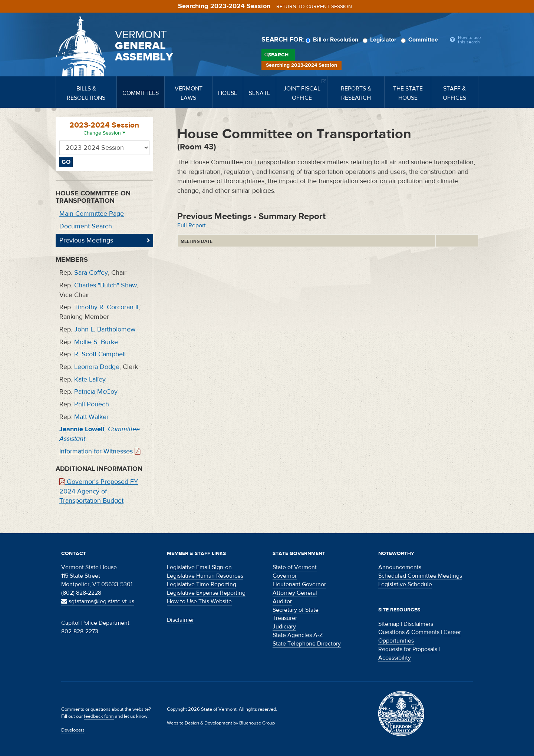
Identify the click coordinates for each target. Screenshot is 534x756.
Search (278, 55)
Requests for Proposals (408, 649)
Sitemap (389, 624)
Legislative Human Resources (205, 576)
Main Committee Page (92, 214)
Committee (421, 40)
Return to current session (314, 7)
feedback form (99, 716)
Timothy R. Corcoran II (106, 307)
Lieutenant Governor (299, 584)
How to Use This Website (199, 601)
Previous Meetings (86, 240)
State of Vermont (295, 567)
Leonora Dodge (97, 367)
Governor (285, 576)
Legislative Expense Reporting (206, 593)
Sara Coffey (91, 273)
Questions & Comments (409, 632)
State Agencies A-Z (298, 635)
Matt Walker (91, 417)
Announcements (400, 567)
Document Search (86, 226)
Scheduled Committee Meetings (420, 576)
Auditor (282, 601)
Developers (73, 730)
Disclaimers (418, 624)
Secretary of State (296, 610)
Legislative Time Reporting (202, 584)
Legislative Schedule (405, 584)
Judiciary (284, 627)
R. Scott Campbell (100, 354)
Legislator (381, 40)
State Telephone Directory (307, 644)
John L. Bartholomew (105, 329)
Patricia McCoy (96, 392)
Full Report (192, 225)
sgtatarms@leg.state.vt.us (98, 601)
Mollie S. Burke (96, 342)
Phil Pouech (92, 404)
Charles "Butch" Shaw (106, 285)
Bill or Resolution (333, 40)
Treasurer (285, 618)
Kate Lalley (90, 379)
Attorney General (295, 593)
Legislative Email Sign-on (199, 567)
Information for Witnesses (100, 451)
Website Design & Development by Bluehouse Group (221, 723)
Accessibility (395, 658)
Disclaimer (180, 620)
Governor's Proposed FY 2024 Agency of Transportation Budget (99, 491)
